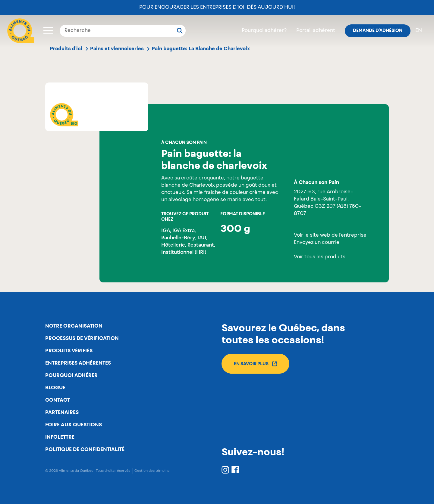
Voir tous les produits (320, 257)
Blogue (55, 388)
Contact (58, 400)
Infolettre (60, 437)
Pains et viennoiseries (117, 49)
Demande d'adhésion (378, 31)
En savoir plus (255, 364)
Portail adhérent (316, 31)
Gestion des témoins (152, 471)
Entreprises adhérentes (78, 363)
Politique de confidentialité (85, 450)
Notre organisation (74, 326)
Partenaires (62, 412)
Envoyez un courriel (317, 243)
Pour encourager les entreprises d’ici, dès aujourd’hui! (217, 8)
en (419, 31)
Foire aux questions (74, 425)
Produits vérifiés (69, 351)
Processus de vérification (82, 338)
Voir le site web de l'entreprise (330, 235)
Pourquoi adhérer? (264, 31)
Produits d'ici (66, 49)
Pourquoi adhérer (71, 375)
